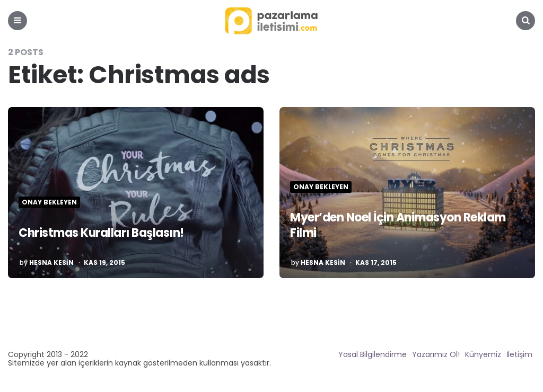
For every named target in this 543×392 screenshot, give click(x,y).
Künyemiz (483, 354)
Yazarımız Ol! (436, 354)
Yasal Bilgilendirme (373, 354)
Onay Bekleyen (49, 202)
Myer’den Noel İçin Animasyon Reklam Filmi (398, 225)
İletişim (519, 354)
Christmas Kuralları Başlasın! (101, 233)
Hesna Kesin (51, 263)
